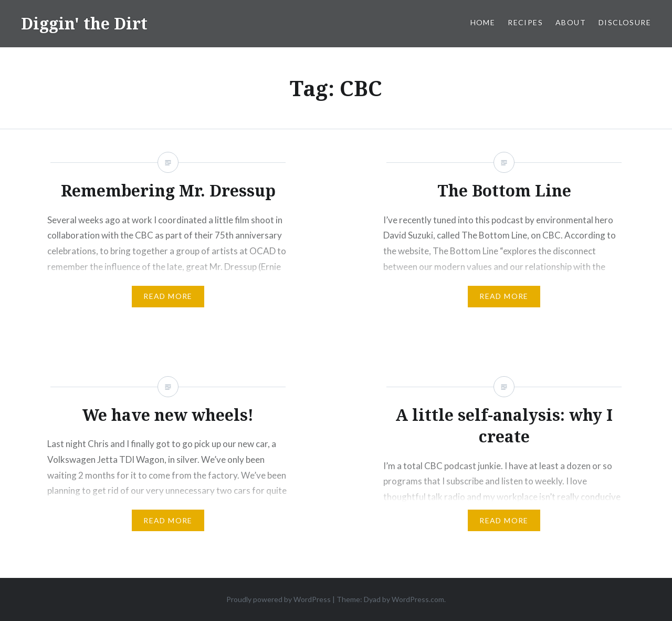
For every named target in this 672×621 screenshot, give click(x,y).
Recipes (525, 22)
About (571, 22)
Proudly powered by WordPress (279, 599)
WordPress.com (418, 599)
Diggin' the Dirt (84, 23)
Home (483, 22)
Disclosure (625, 22)
